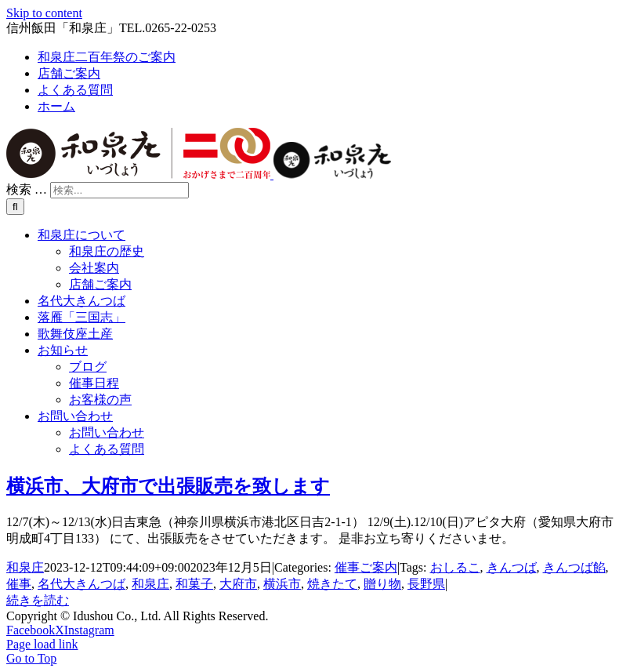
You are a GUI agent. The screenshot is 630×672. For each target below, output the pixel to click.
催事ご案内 (366, 567)
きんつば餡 (574, 567)
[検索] (15, 207)
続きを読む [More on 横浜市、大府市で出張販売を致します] (38, 600)
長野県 (426, 584)
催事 (19, 584)
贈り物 (382, 584)
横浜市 (282, 584)
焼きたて (332, 584)
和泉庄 (25, 567)
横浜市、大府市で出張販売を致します (168, 486)
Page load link (42, 644)
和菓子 (194, 584)
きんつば (512, 567)
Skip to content (44, 13)
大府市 (238, 584)
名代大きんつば (81, 584)
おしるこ (455, 567)
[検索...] (119, 190)
